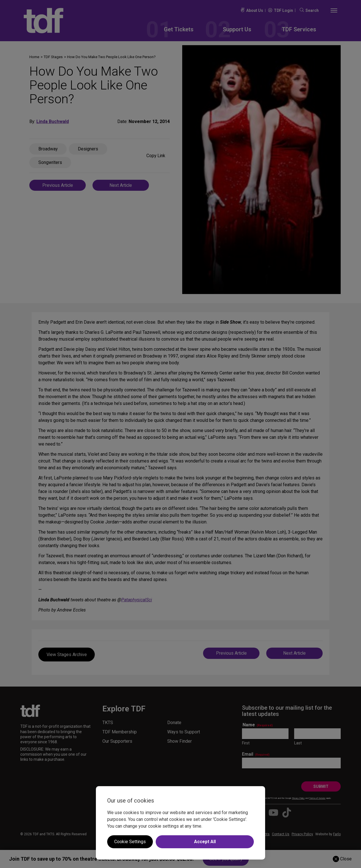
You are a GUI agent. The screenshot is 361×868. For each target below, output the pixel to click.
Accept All (205, 842)
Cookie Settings (130, 842)
